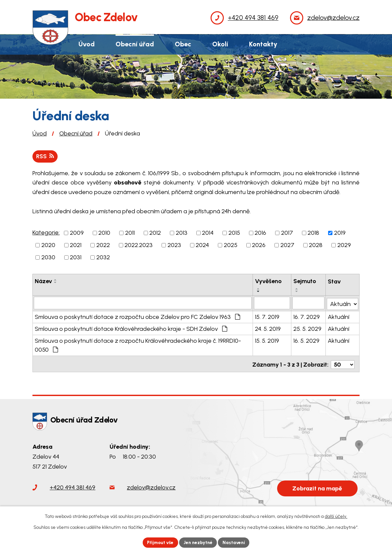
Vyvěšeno (269, 281)
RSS (45, 156)
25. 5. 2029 (308, 328)
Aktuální (339, 317)
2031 (76, 258)
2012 (155, 233)
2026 (259, 245)
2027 (287, 245)
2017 (287, 233)
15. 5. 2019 (267, 340)
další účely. (336, 516)
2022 (103, 245)
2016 (260, 233)
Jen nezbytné (199, 542)
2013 (182, 233)
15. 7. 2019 (268, 317)
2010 (104, 233)
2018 (313, 233)
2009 (77, 233)
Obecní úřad (76, 133)
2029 (344, 245)
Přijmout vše (159, 542)
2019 (340, 233)
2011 (130, 233)
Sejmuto (305, 281)
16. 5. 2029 (307, 340)
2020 (48, 245)
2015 (234, 233)
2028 (316, 245)
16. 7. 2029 (307, 317)
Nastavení (236, 542)
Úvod (40, 133)
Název (43, 281)
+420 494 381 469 (73, 485)
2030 (48, 258)
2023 (174, 245)
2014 (208, 233)
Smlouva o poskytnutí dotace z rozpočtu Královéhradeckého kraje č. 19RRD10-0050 (138, 345)
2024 (202, 245)
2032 (103, 258)
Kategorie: (46, 233)
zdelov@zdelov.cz (151, 485)
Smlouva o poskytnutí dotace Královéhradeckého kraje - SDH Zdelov (131, 328)
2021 (76, 245)
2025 (231, 245)
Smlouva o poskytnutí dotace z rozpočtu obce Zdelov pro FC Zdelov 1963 (137, 317)
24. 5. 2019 (268, 328)
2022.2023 (139, 245)
